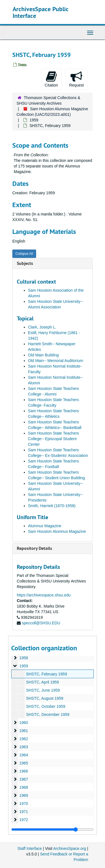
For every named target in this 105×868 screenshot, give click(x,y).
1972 (24, 820)
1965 (24, 763)
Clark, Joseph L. (42, 327)
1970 (24, 804)
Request (76, 79)
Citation (51, 79)
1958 (24, 658)
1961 (24, 731)
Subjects (25, 263)
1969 (24, 795)
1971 (24, 812)
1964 (24, 755)
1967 (24, 779)
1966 (24, 771)
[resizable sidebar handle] (53, 829)
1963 (24, 747)
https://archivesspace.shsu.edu (44, 595)
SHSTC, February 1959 (46, 674)
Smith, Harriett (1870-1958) (52, 506)
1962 (24, 739)
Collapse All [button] (24, 254)
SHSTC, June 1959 (43, 690)
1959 (34, 120)
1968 (24, 787)
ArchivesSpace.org (70, 848)
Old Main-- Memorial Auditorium (56, 361)
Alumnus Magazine (45, 526)
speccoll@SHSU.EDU (41, 623)
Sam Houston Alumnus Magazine (57, 531)
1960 (24, 723)
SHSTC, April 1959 (43, 682)
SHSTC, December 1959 (48, 714)
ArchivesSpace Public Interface (40, 12)
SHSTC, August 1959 (45, 698)
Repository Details (34, 548)
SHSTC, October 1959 (46, 706)
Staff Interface (30, 848)
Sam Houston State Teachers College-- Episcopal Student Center (53, 439)
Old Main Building (43, 355)
